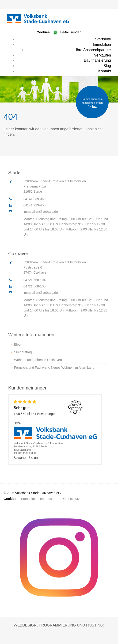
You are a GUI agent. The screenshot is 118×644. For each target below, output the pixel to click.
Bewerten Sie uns (27, 458)
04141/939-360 (34, 199)
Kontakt (105, 71)
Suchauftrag (23, 352)
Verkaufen (103, 55)
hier (94, 106)
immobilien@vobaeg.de (41, 212)
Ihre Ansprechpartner (93, 50)
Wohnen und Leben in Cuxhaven (38, 360)
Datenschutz (71, 499)
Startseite (103, 39)
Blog (107, 66)
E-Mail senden (71, 32)
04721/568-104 (34, 280)
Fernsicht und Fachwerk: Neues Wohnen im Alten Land (54, 368)
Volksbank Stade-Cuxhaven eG (38, 493)
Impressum (48, 499)
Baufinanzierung (97, 60)
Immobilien (102, 44)
